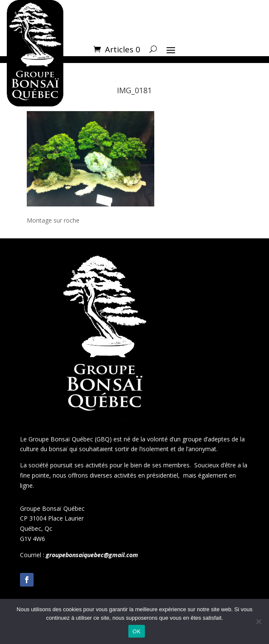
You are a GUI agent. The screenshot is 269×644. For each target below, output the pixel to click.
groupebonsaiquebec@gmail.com (92, 555)
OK (137, 631)
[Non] (258, 621)
